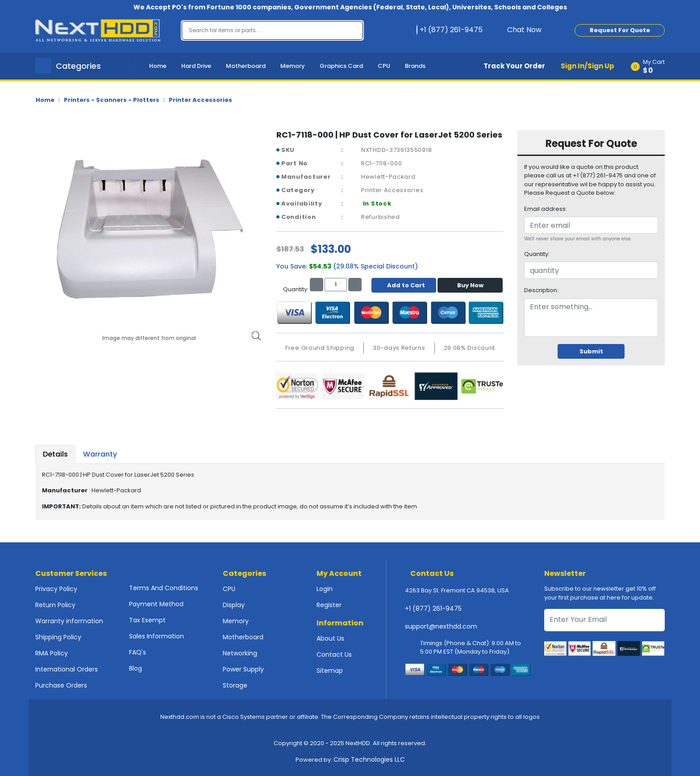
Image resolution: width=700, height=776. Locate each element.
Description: (541, 290)
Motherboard (246, 66)
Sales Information (156, 636)
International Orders (67, 669)
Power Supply (243, 669)
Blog (135, 668)
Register (329, 605)
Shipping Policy (58, 637)
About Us (330, 638)
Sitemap (330, 671)
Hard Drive (196, 66)
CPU (384, 66)
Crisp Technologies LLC (369, 759)
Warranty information (69, 621)
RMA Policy (52, 653)
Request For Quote (620, 30)
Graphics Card (341, 66)
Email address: (546, 209)
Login (325, 589)
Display (234, 605)
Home (158, 66)
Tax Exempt (147, 620)
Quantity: (537, 254)
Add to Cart (404, 285)
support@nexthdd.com (441, 626)
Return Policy (55, 605)
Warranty (100, 454)
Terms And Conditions (164, 588)
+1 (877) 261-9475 (433, 608)
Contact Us (334, 654)
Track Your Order (514, 66)
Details (55, 454)
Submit (591, 351)
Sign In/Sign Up (587, 66)
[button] (651, 66)
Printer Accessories (200, 100)
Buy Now (470, 285)
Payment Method (156, 604)
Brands (415, 66)
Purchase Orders (61, 685)
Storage (235, 685)
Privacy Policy (56, 589)
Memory (293, 66)
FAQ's (137, 652)
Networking (240, 653)
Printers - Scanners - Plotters (112, 100)
